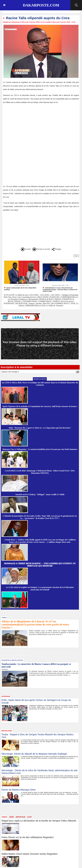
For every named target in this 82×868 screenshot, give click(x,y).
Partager (56, 249)
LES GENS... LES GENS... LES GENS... (45, 295)
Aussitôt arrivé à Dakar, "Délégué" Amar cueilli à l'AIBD (40, 494)
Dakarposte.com (41, 5)
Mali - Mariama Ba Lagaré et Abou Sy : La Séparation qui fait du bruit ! (40, 428)
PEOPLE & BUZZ (46, 299)
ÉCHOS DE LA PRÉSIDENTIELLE (64, 297)
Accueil (26, 249)
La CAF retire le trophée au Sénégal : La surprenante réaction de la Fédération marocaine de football (40, 588)
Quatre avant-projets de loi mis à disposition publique (20, 289)
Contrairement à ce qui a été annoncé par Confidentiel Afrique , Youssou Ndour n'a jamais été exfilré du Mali (60, 290)
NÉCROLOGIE (22, 303)
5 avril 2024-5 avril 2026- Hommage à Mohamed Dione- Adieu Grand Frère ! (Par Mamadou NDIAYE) (40, 472)
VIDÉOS (57, 301)
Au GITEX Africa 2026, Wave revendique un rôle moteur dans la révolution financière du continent (40, 384)
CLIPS (29, 817)
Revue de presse (67, 301)
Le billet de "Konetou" (55, 306)
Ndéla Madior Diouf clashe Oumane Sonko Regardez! (30, 854)
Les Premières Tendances (17, 299)
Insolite (39, 303)
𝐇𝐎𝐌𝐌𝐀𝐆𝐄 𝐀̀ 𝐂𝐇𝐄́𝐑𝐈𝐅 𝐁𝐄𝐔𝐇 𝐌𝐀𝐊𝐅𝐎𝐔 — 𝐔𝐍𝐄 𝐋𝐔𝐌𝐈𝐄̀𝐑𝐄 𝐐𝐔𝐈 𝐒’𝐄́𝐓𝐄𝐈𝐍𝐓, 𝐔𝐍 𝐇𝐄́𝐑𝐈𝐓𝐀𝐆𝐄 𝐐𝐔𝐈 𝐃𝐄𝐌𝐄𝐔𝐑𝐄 (40, 565)
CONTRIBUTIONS (30, 301)
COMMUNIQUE (45, 301)
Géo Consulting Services (27, 297)
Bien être (47, 303)
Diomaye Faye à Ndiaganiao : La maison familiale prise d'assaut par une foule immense (40, 449)
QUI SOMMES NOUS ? (61, 303)
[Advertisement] (23, 123)
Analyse (32, 303)
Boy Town (13, 297)
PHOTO (58, 299)
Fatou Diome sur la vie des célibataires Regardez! (28, 837)
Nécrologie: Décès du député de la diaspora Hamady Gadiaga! (34, 754)
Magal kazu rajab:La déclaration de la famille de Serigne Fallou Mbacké (39, 821)
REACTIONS (43, 297)
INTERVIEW (9, 303)
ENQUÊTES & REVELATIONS (12, 660)
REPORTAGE (20, 817)
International (33, 299)
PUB (73, 303)
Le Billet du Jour (22, 295)
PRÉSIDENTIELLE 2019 (36, 306)
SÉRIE (12, 817)
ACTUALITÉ (9, 295)
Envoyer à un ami (41, 249)
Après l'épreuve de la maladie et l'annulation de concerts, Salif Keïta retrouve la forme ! (40, 406)
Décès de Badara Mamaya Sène (19, 790)
